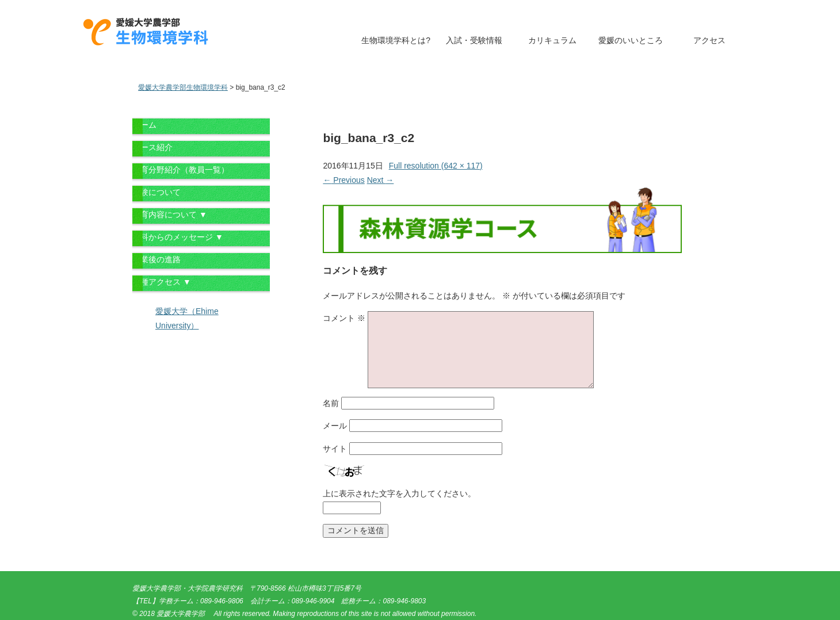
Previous (343, 180)
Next (381, 180)
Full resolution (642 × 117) (436, 166)
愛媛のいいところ (631, 40)
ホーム (144, 125)
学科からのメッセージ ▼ (178, 237)
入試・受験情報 (474, 40)
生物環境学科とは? (396, 40)
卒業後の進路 (156, 259)
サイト (335, 449)
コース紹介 (152, 147)
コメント (344, 318)
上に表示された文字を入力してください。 (399, 493)
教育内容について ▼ (170, 215)
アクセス (709, 40)
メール (335, 426)
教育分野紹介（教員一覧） (181, 170)
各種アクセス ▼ (162, 282)
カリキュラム (552, 40)
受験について (156, 192)
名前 (331, 403)
